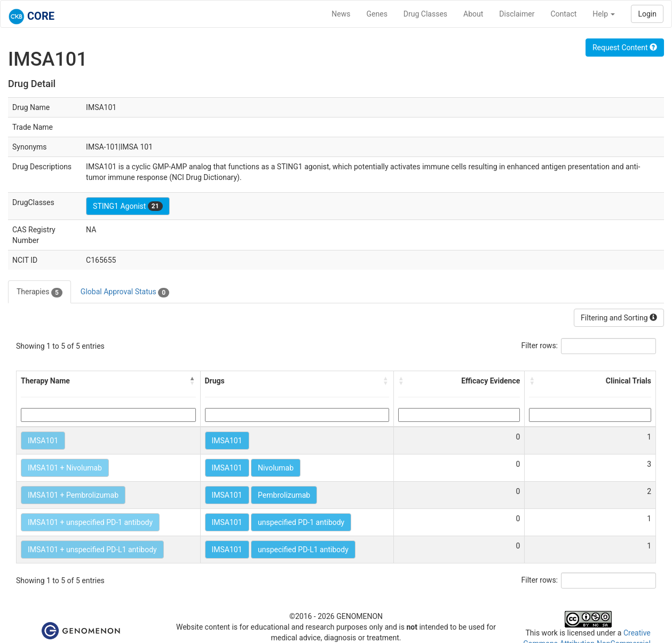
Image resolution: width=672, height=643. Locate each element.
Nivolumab (276, 468)
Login (647, 14)
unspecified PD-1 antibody (301, 522)
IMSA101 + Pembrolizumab (73, 495)
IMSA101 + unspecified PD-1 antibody (90, 522)
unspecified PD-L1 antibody (303, 550)
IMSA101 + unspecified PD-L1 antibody (92, 550)
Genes (377, 14)
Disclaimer (517, 14)
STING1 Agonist (128, 206)
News (341, 14)
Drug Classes (425, 14)
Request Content (625, 48)
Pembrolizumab (284, 495)
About (473, 14)
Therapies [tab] (39, 292)
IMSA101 (43, 441)
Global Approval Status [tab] (125, 292)
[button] (193, 381)
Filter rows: (540, 346)
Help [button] (604, 14)
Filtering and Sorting (619, 318)
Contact (563, 14)
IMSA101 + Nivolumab (65, 468)
